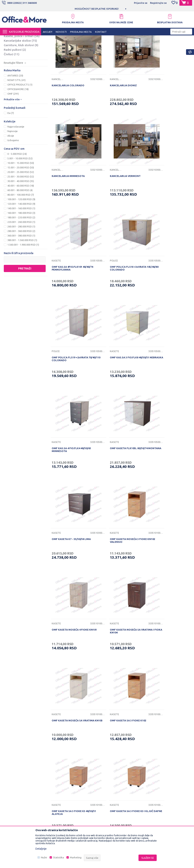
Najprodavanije (16, 162)
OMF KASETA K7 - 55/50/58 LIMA (118, 355)
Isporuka (104, 763)
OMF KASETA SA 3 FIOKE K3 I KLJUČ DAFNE (168, 519)
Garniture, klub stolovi (21, 80)
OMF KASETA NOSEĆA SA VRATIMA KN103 (168, 438)
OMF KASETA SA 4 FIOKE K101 (69, 599)
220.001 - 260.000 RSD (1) (21, 257)
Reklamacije (106, 780)
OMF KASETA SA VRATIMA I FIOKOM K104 (73, 682)
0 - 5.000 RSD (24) (17, 189)
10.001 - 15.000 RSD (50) (21, 198)
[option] (97, 9)
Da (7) (11, 149)
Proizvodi (25, 39)
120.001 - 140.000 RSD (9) (21, 239)
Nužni (44, 857)
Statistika (58, 857)
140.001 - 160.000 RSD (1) (21, 244)
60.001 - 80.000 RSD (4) (20, 226)
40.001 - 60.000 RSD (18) (21, 221)
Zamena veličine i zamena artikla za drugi (120, 800)
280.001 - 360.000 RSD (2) (21, 267)
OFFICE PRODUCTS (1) (20, 120)
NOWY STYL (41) (16, 116)
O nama (58, 745)
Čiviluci (12, 90)
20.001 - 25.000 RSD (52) (21, 208)
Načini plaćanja (108, 768)
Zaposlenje (60, 751)
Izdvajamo (13, 176)
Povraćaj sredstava (110, 786)
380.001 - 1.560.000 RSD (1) (22, 276)
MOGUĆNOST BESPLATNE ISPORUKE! (97, 9)
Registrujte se (158, 3)
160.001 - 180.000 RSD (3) (21, 248)
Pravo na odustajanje (111, 792)
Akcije (11, 171)
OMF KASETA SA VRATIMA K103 (118, 681)
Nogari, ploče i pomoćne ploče (24, 65)
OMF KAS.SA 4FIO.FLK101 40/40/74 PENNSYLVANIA (119, 194)
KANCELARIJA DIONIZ (112, 111)
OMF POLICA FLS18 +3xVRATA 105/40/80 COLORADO (164, 194)
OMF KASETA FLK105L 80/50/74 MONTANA (70, 357)
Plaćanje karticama (110, 774)
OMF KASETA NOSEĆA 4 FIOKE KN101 (70, 438)
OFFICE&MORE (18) (18, 125)
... (120, 716)
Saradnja (58, 757)
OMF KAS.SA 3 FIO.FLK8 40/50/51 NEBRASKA (118, 275)
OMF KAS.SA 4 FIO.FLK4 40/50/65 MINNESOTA (166, 275)
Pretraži (25, 304)
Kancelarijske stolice (20, 76)
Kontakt (58, 763)
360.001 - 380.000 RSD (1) (21, 271)
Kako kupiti (105, 757)
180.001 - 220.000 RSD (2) (21, 253)
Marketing (76, 857)
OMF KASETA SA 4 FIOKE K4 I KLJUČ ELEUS (168, 601)
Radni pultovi (15, 85)
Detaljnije (41, 849)
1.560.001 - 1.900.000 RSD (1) (23, 280)
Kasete (103, 186)
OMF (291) (13, 129)
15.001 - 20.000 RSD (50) (21, 203)
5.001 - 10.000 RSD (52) (20, 194)
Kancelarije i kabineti (21, 54)
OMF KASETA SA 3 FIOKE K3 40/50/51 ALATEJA (115, 519)
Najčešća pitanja (63, 768)
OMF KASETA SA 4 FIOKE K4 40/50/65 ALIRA (115, 601)
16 (128, 716)
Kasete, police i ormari (22, 71)
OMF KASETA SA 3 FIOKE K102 (69, 518)
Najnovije (13, 167)
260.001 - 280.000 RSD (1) (21, 262)
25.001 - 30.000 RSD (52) (21, 212)
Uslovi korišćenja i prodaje (114, 745)
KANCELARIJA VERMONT (66, 193)
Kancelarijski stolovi (21, 58)
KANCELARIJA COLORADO (67, 111)
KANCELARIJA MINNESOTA (163, 111)
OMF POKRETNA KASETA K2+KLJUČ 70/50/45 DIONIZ (168, 682)
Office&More (9, 39)
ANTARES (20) (15, 111)
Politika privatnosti (110, 751)
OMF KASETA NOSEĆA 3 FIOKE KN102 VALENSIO (165, 357)
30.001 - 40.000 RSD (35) (21, 217)
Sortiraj (162, 45)
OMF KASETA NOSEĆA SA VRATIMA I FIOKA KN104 (121, 438)
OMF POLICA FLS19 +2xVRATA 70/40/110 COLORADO (69, 275)
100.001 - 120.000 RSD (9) (21, 235)
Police (150, 186)
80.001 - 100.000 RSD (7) (21, 230)
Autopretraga (143, 45)
